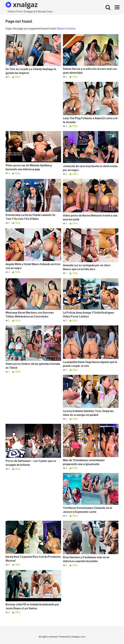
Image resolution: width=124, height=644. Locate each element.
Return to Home (66, 29)
